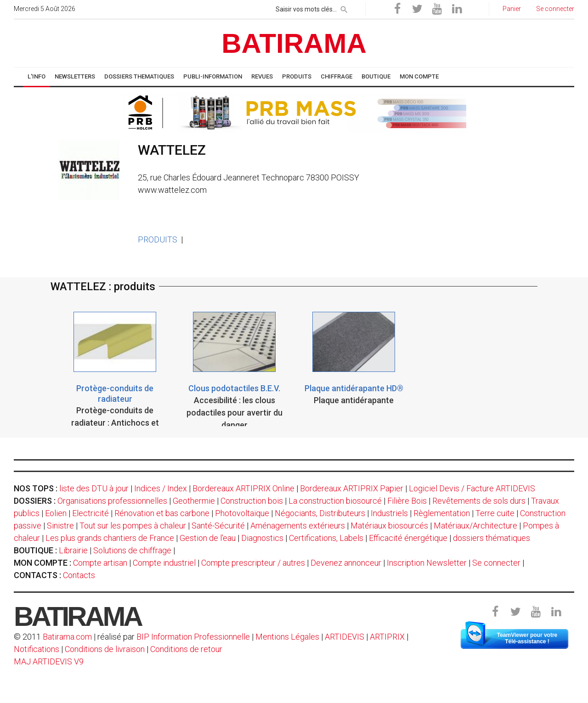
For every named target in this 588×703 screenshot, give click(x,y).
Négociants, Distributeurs (320, 513)
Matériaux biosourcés (389, 526)
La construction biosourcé (335, 501)
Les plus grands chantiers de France (110, 538)
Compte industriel (164, 563)
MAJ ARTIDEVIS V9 (49, 661)
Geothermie (194, 501)
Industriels (389, 513)
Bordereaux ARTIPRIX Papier (352, 488)
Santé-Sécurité (218, 526)
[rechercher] (344, 8)
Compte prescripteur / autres (253, 563)
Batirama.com (67, 637)
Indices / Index (161, 488)
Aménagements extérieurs (298, 526)
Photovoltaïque (242, 513)
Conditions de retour (186, 649)
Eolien (56, 513)
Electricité (90, 513)
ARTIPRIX (387, 637)
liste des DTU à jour (94, 488)
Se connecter (496, 563)
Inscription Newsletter (427, 563)
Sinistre (60, 526)
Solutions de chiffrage (132, 550)
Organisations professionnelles (112, 501)
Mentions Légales (287, 637)
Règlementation (442, 513)
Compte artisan (100, 563)
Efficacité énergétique (408, 538)
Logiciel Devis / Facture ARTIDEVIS (472, 488)
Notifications (37, 649)
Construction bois (252, 501)
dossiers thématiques (492, 538)
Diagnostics (262, 538)
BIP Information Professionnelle (193, 637)
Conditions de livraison (105, 649)
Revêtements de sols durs (479, 501)
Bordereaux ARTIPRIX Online (243, 488)
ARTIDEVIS (345, 637)
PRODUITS (158, 239)
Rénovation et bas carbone (162, 513)
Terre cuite (495, 513)
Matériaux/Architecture (475, 526)
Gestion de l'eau (208, 538)
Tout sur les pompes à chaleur (133, 526)
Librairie (73, 550)
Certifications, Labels (326, 538)
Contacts (79, 575)
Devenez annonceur (346, 563)
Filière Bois (407, 501)
